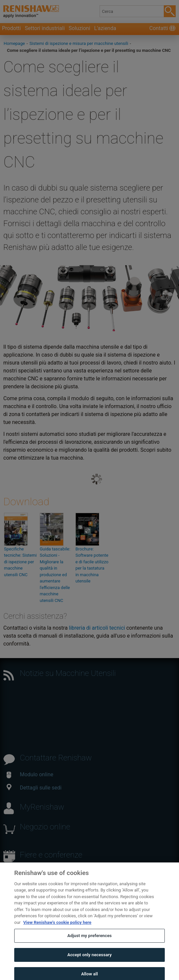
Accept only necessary (89, 959)
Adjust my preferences (89, 940)
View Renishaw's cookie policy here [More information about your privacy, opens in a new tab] (57, 927)
